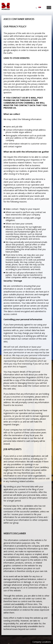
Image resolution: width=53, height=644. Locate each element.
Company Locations (42, 642)
